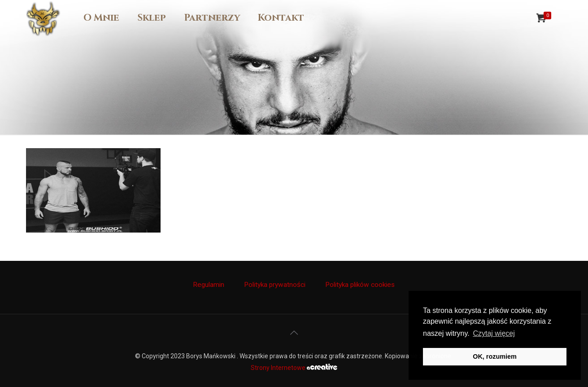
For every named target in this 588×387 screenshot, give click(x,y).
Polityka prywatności (275, 285)
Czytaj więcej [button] (494, 333)
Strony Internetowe (294, 368)
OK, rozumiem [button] (495, 356)
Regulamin (209, 285)
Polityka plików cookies (360, 285)
